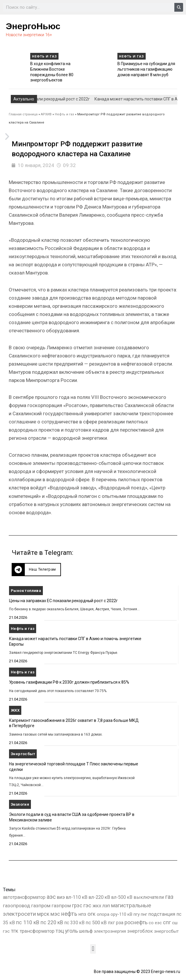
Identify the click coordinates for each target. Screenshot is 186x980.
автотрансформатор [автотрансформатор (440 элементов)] (24, 897)
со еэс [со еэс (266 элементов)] (155, 923)
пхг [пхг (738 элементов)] (111, 923)
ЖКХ (15, 710)
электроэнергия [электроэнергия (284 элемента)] (110, 931)
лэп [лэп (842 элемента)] (106, 906)
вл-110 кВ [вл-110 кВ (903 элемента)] (77, 897)
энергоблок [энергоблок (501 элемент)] (140, 931)
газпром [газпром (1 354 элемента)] (61, 906)
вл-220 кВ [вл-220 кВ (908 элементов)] (99, 897)
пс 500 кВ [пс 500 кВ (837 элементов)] (96, 923)
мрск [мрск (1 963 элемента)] (43, 914)
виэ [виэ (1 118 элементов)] (61, 897)
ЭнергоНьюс (33, 26)
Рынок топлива (26, 591)
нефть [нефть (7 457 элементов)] (69, 914)
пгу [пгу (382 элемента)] (137, 914)
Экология (20, 804)
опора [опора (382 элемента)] (103, 914)
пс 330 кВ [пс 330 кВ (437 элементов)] (74, 923)
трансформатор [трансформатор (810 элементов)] (37, 931)
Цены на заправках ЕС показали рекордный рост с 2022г (63, 601)
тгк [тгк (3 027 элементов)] (15, 931)
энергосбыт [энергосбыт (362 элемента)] (166, 931)
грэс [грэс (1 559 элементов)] (77, 906)
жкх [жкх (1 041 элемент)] (97, 906)
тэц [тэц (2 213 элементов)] (60, 931)
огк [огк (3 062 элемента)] (92, 914)
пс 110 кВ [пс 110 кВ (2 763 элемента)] (28, 922)
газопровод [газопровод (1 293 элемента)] (16, 906)
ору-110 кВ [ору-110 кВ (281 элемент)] (121, 914)
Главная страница (23, 114)
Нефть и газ (19, 56)
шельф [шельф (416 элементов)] (86, 931)
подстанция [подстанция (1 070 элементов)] (162, 914)
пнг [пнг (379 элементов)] (144, 914)
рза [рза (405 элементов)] (120, 923)
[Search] (179, 7)
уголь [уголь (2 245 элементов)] (71, 931)
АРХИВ (46, 114)
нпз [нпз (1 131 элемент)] (82, 914)
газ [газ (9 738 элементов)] (169, 897)
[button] (36, 570)
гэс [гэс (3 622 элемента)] (87, 906)
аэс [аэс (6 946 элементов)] (51, 897)
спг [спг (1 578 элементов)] (167, 922)
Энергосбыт (23, 754)
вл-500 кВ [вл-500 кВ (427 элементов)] (122, 897)
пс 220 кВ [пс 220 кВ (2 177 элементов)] (52, 922)
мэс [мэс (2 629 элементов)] (55, 914)
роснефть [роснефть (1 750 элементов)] (136, 922)
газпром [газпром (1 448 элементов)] (41, 906)
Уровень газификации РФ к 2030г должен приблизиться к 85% (32, 69)
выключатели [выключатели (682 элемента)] (149, 897)
